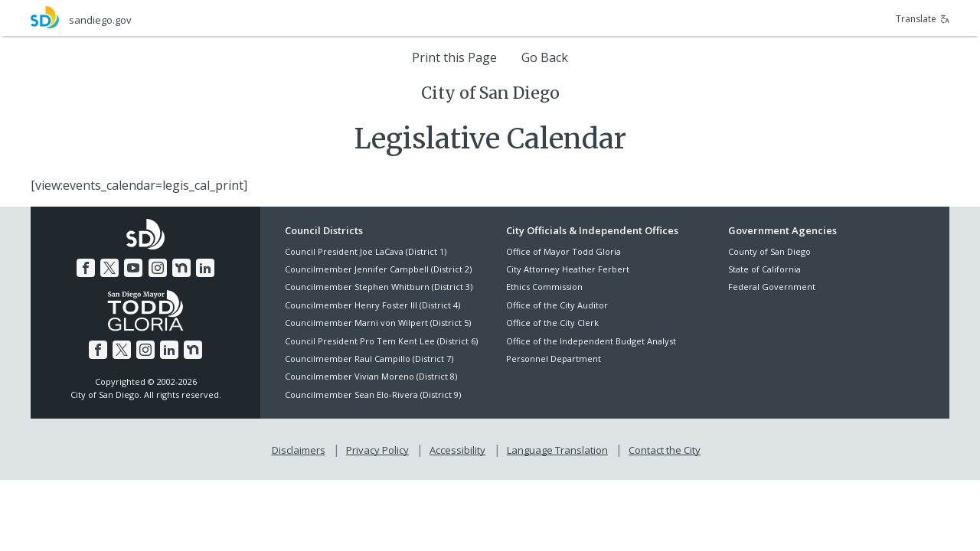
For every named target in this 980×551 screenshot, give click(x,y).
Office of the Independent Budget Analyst (591, 341)
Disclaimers (299, 450)
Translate (923, 19)
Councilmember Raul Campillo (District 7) (369, 359)
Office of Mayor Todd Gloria (563, 251)
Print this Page (454, 57)
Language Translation (557, 450)
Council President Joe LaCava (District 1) (366, 251)
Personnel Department (554, 359)
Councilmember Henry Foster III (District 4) (372, 305)
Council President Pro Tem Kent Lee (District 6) (381, 341)
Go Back (545, 57)
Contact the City (665, 450)
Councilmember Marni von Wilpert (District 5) (378, 323)
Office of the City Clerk (552, 323)
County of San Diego (769, 251)
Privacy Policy (377, 450)
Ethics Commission (544, 287)
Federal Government (772, 287)
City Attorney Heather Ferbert (568, 269)
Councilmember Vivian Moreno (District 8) (371, 376)
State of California (764, 269)
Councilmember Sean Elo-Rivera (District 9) (373, 395)
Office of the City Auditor (557, 305)
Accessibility (457, 450)
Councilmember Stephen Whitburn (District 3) (379, 287)
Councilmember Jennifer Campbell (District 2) (378, 269)
